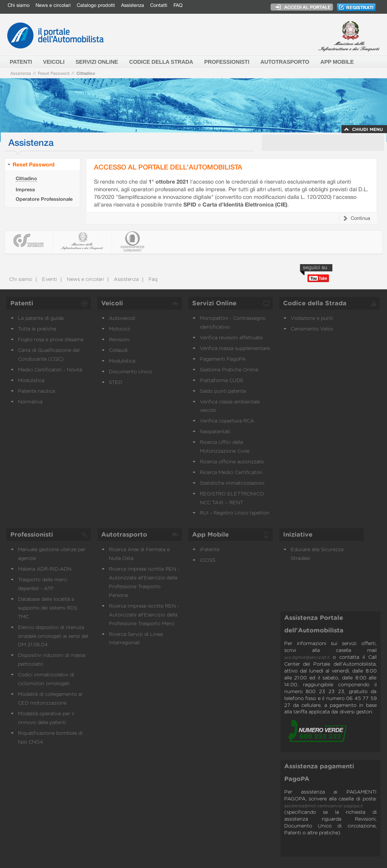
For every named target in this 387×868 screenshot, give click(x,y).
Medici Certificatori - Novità (50, 370)
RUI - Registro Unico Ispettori (235, 513)
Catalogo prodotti (96, 5)
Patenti (22, 303)
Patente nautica (36, 391)
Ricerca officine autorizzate (232, 462)
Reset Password (54, 73)
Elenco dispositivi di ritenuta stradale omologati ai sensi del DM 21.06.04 (53, 636)
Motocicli (119, 329)
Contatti (159, 5)
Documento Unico (130, 372)
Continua (360, 218)
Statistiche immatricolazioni (232, 483)
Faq (152, 280)
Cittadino (86, 73)
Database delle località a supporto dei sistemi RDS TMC (48, 608)
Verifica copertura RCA (227, 421)
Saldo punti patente (223, 391)
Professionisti (32, 535)
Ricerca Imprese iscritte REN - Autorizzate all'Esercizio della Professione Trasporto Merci (144, 615)
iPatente (210, 550)
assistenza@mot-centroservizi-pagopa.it (324, 806)
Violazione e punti (312, 319)
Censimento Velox (312, 329)
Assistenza (133, 5)
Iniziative (298, 535)
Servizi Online (214, 303)
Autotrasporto (124, 535)
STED (116, 383)
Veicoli (112, 303)
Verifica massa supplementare (235, 349)
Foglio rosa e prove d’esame (51, 340)
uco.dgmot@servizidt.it (307, 658)
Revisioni (119, 340)
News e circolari (53, 5)
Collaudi (118, 351)
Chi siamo (19, 5)
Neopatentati (215, 432)
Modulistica (31, 381)
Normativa (30, 402)
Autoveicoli (122, 319)
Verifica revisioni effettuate (231, 338)
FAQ (178, 5)
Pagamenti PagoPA (223, 359)
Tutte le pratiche (37, 329)
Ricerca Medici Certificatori (231, 473)
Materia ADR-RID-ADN (45, 569)
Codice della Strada (315, 303)
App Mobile (211, 535)
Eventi (49, 280)
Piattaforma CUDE (222, 381)
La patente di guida (41, 319)
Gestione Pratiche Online (229, 370)
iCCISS (208, 561)
